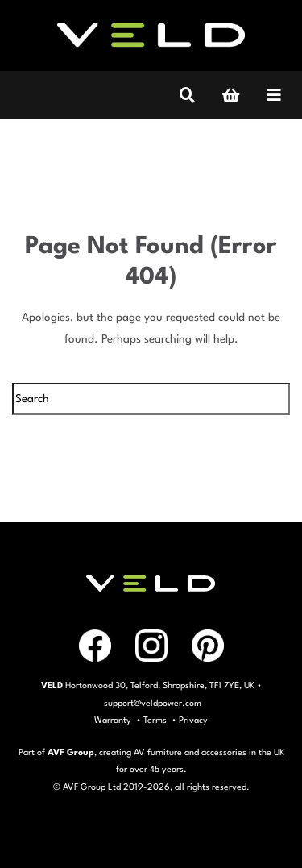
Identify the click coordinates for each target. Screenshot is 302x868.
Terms (155, 721)
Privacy (193, 721)
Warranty (113, 721)
